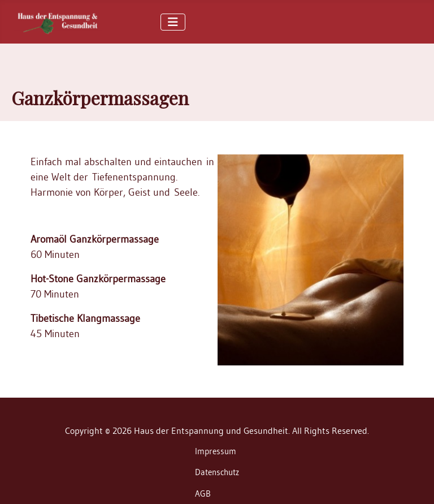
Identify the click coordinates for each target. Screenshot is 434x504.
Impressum (216, 451)
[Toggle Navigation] (173, 22)
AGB (203, 494)
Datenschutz (217, 472)
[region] (217, 82)
